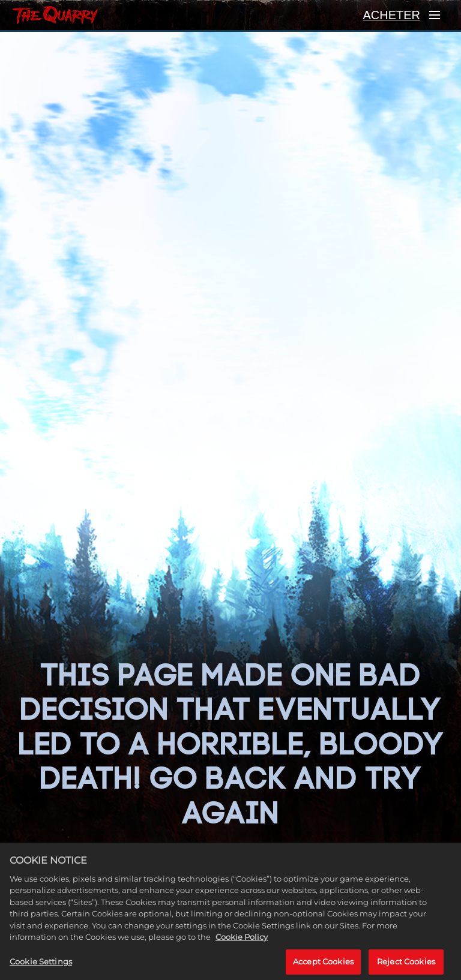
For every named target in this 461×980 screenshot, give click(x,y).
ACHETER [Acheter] (391, 15)
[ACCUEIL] (55, 15)
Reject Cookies (406, 965)
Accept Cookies (323, 965)
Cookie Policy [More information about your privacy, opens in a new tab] (242, 941)
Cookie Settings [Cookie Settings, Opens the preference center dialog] (41, 965)
